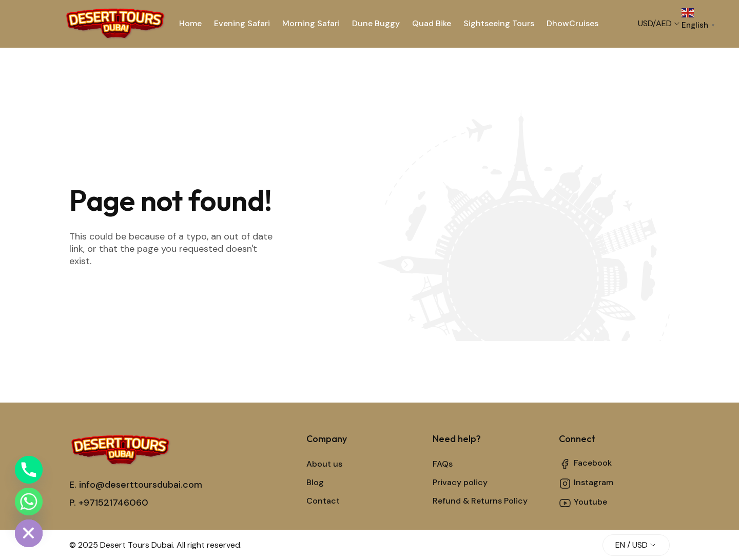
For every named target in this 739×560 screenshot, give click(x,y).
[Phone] (29, 470)
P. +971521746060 (109, 503)
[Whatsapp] (29, 502)
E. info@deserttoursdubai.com (136, 485)
